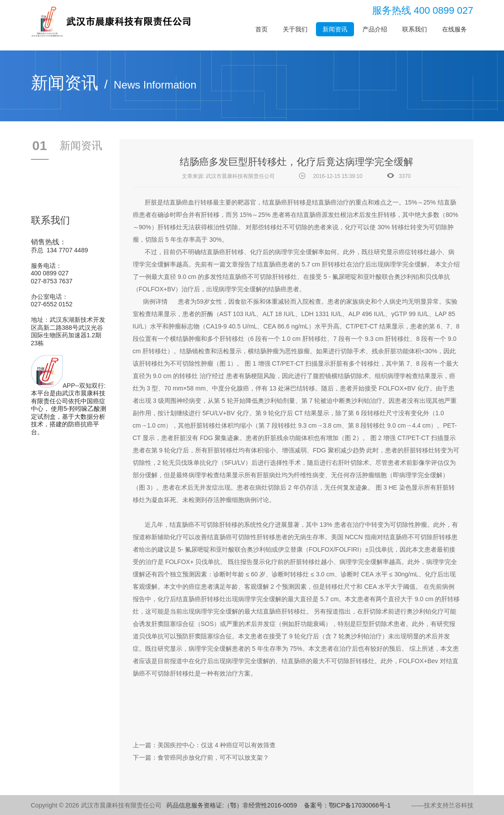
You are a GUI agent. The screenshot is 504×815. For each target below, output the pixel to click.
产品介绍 (375, 29)
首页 (262, 29)
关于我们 (295, 29)
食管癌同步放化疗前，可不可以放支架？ (213, 757)
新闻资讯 (335, 29)
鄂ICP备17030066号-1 (360, 805)
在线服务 (454, 29)
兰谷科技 (461, 805)
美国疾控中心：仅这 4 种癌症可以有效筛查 (217, 745)
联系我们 (415, 29)
